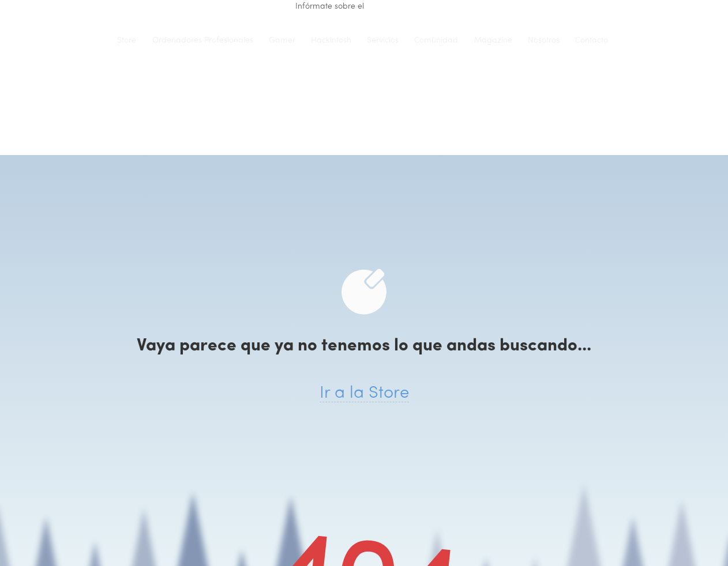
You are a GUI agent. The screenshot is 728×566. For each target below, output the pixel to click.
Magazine (493, 41)
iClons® (87, 40)
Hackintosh (331, 41)
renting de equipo (399, 7)
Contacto (592, 41)
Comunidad (436, 41)
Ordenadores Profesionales (203, 41)
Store (127, 41)
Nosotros (544, 41)
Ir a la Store (364, 393)
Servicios (383, 41)
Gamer (282, 41)
